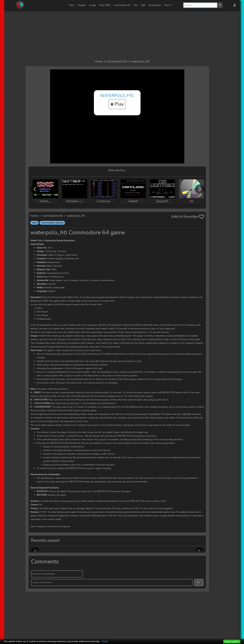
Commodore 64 (122, 5)
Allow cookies (232, 641)
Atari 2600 (105, 5)
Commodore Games (52, 223)
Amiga (92, 5)
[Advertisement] (122, 35)
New (72, 5)
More (167, 5)
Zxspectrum (155, 5)
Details (105, 641)
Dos (136, 5)
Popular (82, 5)
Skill (143, 5)
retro (35, 223)
